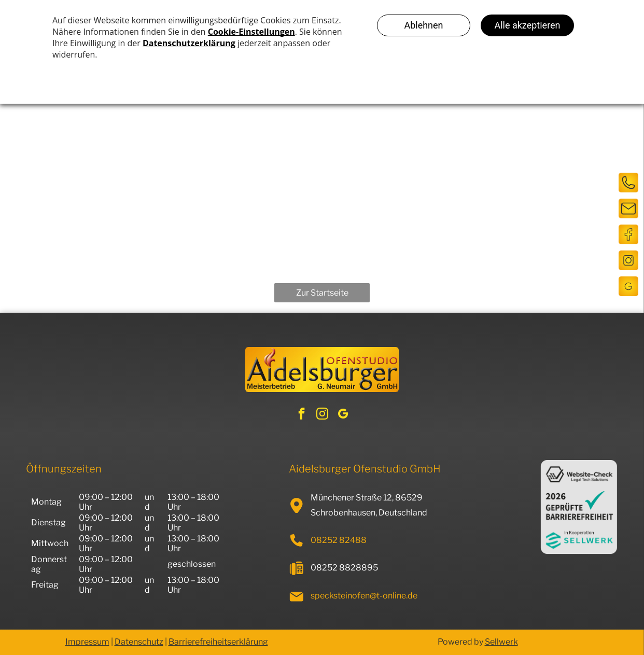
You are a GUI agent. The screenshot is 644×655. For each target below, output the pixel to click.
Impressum (87, 642)
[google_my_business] (343, 415)
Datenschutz (139, 642)
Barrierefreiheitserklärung (218, 642)
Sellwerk (501, 642)
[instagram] (322, 415)
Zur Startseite (322, 293)
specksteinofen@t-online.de (364, 596)
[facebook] (302, 415)
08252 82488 (339, 540)
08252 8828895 (344, 568)
